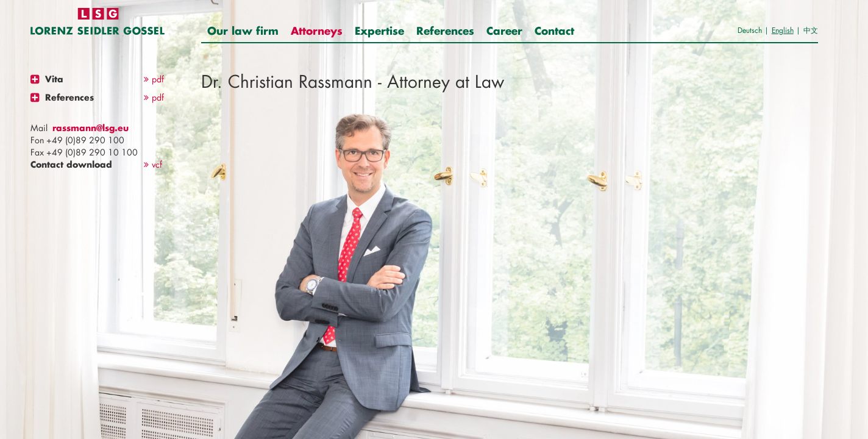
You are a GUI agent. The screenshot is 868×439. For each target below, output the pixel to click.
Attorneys (317, 30)
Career (504, 30)
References (445, 30)
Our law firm (243, 30)
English (783, 30)
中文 (811, 30)
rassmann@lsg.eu (91, 128)
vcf (153, 164)
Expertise (379, 30)
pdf (154, 79)
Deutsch (750, 30)
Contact (554, 30)
